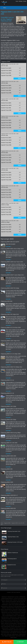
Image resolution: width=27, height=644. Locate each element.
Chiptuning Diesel (4, 612)
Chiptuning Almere (15, 634)
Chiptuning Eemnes (13, 617)
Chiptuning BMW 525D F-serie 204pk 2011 (12, 275)
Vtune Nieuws (4, 549)
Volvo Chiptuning (16, 622)
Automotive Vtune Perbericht (20, 605)
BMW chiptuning (14, 611)
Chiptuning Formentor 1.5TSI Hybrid (15, 542)
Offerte (20, 78)
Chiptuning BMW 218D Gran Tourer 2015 (12, 262)
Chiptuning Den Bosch (10, 608)
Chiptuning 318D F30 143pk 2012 (10, 314)
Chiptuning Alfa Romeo (21, 617)
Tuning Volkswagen (22, 620)
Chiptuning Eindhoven (5, 617)
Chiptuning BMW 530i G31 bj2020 (10, 242)
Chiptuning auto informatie (6, 619)
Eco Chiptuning (20, 625)
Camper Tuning (11, 605)
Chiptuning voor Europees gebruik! (10, 623)
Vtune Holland (18, 636)
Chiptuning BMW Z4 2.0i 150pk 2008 (11, 354)
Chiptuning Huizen (15, 620)
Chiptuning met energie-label (8, 630)
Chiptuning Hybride (4, 611)
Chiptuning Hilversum (8, 609)
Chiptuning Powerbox (22, 609)
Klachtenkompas (5, 605)
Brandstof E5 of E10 (12, 565)
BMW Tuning (22, 603)
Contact (25, 1)
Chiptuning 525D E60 (6, 301)
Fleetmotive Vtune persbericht (11, 602)
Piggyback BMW (7, 523)
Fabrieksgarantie (12, 628)
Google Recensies (22, 634)
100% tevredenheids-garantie (14, 603)
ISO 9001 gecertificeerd (17, 606)
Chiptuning (15, 600)
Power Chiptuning (21, 616)
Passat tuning (15, 609)
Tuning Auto (3, 625)
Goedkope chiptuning (22, 611)
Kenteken (2, 622)
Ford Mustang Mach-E (12, 559)
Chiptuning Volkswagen (21, 623)
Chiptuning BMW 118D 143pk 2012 (10, 341)
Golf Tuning (23, 627)
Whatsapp (21, 642)
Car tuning (16, 597)
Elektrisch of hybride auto (13, 553)
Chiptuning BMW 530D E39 (8, 508)
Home (17, 1)
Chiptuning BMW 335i (7, 469)
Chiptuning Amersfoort (9, 622)
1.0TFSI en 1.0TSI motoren (18, 598)
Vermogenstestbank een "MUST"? (11, 616)
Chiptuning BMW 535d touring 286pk (11, 433)
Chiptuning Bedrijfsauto (22, 600)
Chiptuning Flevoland (17, 612)
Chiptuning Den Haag (17, 630)
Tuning (10, 611)
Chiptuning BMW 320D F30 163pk (10, 288)
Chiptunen (4, 614)
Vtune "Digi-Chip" (13, 633)
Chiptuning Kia (4, 597)
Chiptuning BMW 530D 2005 (8, 456)
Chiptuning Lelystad (9, 600)
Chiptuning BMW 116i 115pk (8, 406)
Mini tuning (10, 612)
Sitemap (21, 1)
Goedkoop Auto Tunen (7, 620)
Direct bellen (8, 642)
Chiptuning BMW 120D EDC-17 (9, 495)
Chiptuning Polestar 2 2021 (13, 537)
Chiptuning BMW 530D (7, 482)
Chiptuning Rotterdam (15, 619)
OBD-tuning (11, 606)
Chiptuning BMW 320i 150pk (8, 420)
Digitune (3, 602)
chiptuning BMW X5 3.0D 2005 (9, 443)
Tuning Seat (23, 612)
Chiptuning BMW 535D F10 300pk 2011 (11, 367)
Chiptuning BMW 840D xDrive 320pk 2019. (12, 249)
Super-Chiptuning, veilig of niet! (12, 625)
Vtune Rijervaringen (6, 528)
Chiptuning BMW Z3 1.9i (7, 393)
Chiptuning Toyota (11, 597)
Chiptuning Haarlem (5, 628)
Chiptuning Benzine (4, 606)
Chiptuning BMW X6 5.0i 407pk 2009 (11, 328)
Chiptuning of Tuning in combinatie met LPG (14, 614)
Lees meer (8, 246)
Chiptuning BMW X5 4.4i (7, 380)
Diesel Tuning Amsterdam (20, 628)
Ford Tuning (19, 633)
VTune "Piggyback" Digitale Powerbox (8, 636)
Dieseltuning (9, 634)
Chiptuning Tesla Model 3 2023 (14, 531)
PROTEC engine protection (16, 627)
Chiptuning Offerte (7, 627)
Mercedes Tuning (20, 602)
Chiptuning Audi (18, 608)
